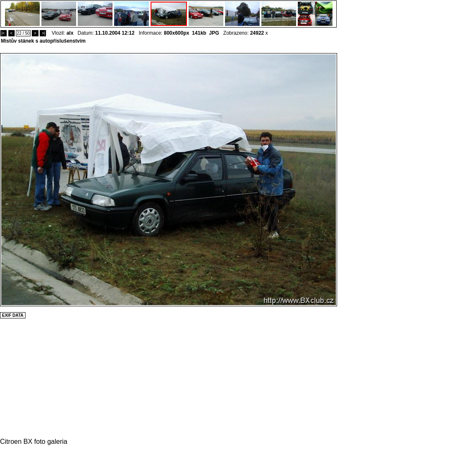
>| (43, 33)
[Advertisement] (362, 178)
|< (4, 33)
